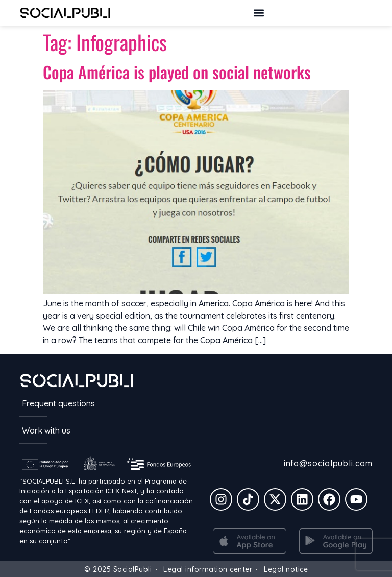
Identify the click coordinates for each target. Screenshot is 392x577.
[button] (259, 13)
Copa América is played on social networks (177, 72)
